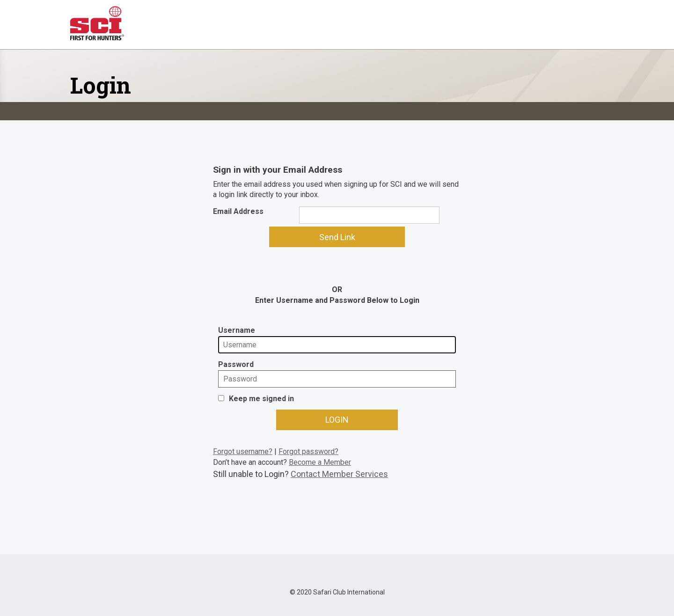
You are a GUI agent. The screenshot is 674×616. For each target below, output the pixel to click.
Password (236, 364)
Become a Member (320, 462)
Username (237, 330)
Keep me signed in (261, 399)
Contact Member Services (339, 474)
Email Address (238, 211)
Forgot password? (308, 451)
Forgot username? (243, 451)
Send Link (337, 237)
